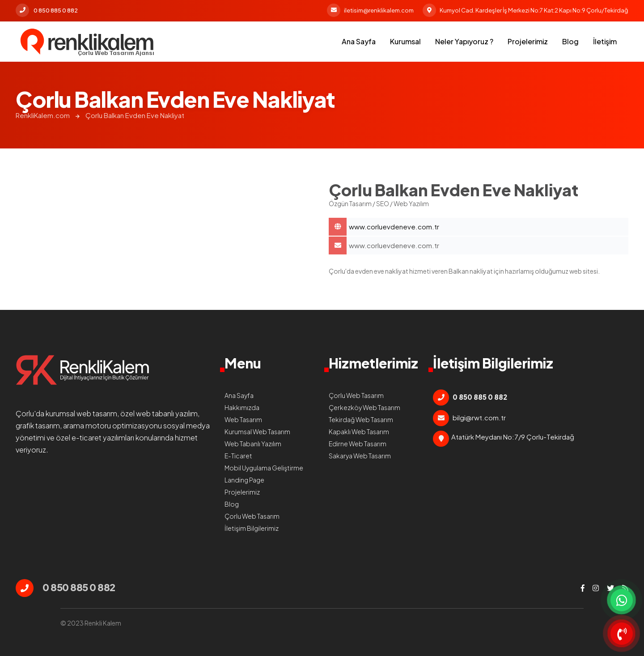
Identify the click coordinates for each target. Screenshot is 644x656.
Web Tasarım (243, 419)
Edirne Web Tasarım (358, 444)
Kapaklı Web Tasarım (359, 432)
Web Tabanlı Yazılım (253, 444)
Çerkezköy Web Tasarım (364, 407)
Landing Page (244, 480)
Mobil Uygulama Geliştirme (264, 468)
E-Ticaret (238, 456)
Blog (570, 41)
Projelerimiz (528, 41)
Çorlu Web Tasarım (252, 516)
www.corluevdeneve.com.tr (394, 245)
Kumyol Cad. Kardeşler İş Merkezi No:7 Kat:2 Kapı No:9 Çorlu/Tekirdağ (525, 10)
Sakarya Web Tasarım (360, 456)
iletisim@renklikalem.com (370, 10)
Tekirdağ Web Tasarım (361, 419)
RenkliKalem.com (43, 115)
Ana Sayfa (359, 41)
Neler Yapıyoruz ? (464, 41)
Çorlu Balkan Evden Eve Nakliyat (135, 115)
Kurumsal (405, 41)
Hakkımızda (242, 407)
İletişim (605, 41)
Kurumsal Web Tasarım (257, 432)
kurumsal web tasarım (81, 413)
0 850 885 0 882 (47, 10)
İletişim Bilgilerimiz (252, 528)
